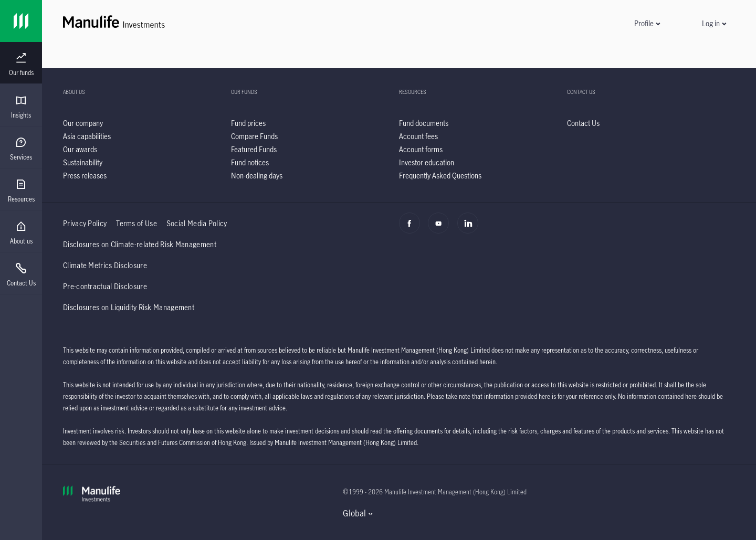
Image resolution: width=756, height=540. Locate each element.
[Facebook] (412, 229)
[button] (647, 23)
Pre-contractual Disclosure (105, 286)
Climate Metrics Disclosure (105, 265)
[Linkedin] (471, 229)
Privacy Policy (85, 223)
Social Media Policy (197, 223)
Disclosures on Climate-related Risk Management (140, 244)
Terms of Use (136, 223)
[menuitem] (21, 65)
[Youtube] (441, 229)
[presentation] (21, 63)
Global (354, 513)
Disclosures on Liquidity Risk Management (129, 307)
